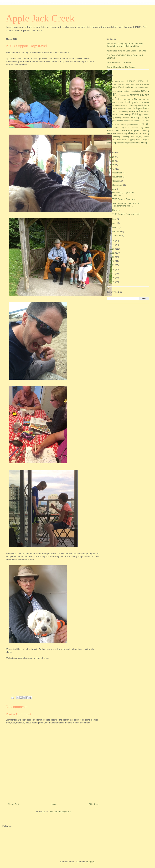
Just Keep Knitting (130, 114)
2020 (112, 157)
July (115, 189)
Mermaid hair (139, 121)
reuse (147, 128)
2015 (112, 241)
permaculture (133, 124)
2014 (112, 245)
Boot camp (135, 84)
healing (134, 105)
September (118, 185)
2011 (112, 257)
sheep (132, 133)
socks (109, 137)
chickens (129, 87)
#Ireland (110, 81)
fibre (118, 99)
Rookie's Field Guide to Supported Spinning (128, 130)
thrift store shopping (126, 140)
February (117, 231)
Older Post (94, 804)
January (116, 235)
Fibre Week (128, 99)
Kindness (146, 115)
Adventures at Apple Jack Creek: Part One (126, 51)
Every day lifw (124, 95)
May (115, 219)
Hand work (125, 105)
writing (144, 143)
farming (110, 99)
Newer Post (13, 804)
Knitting (110, 118)
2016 (112, 169)
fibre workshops (142, 99)
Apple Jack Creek (40, 18)
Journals (114, 115)
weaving (111, 143)
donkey (126, 91)
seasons (111, 133)
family (133, 95)
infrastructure (136, 111)
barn (127, 84)
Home (54, 804)
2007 (112, 273)
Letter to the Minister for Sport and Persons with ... (126, 205)
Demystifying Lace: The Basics (121, 67)
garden (135, 102)
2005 (112, 282)
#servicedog (120, 81)
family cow (143, 95)
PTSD (145, 124)
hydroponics (127, 108)
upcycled (146, 140)
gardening (145, 102)
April (115, 223)
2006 (112, 277)
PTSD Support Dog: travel (124, 199)
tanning (126, 137)
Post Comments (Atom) (60, 812)
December (118, 173)
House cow (117, 108)
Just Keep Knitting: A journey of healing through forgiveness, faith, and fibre (125, 45)
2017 (112, 165)
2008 (112, 269)
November (118, 177)
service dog (122, 134)
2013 (112, 249)
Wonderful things (123, 143)
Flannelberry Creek (115, 102)
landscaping (111, 121)
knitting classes (122, 118)
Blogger (91, 862)
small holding (143, 134)
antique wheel (136, 81)
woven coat (135, 143)
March (116, 227)
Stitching (117, 137)
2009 (112, 265)
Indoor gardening (121, 111)
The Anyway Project (140, 137)
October (116, 181)
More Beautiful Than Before (119, 63)
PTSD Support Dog (134, 128)
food (127, 102)
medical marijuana (125, 121)
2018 (112, 161)
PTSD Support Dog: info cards (126, 214)
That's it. (116, 210)
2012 (112, 253)
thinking (111, 139)
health (140, 105)
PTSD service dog (115, 128)
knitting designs (140, 118)
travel (139, 140)
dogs (119, 91)
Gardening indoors (114, 105)
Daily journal (139, 87)
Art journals (119, 84)
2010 (112, 261)
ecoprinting (135, 91)
